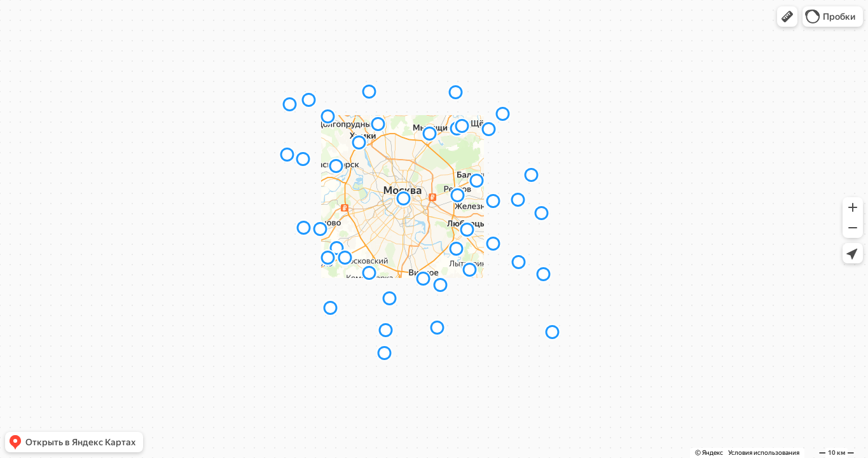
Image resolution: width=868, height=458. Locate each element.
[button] (787, 17)
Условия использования (764, 453)
